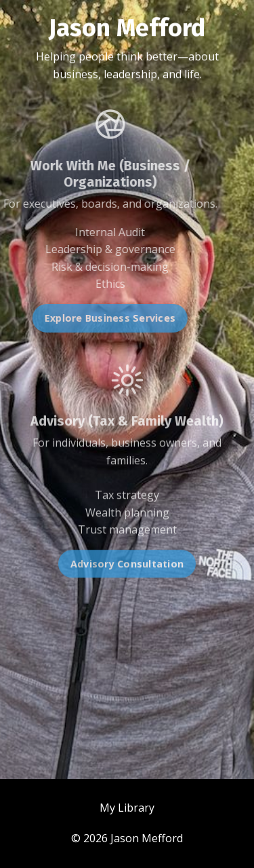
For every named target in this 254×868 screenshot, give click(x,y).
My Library (127, 808)
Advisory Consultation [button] (127, 570)
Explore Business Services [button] (104, 318)
